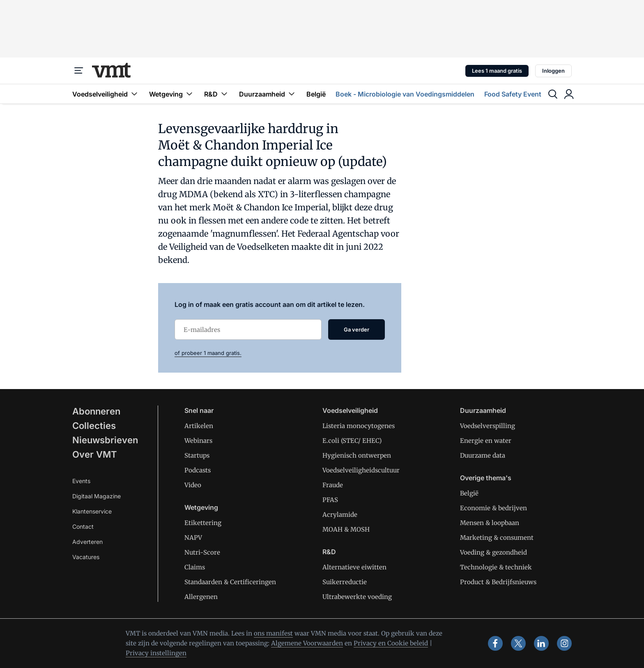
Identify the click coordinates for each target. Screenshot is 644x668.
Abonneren (96, 411)
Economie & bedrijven (493, 508)
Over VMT (95, 454)
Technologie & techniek (496, 567)
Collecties (94, 426)
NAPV (193, 538)
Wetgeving (172, 94)
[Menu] (79, 71)
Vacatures (86, 557)
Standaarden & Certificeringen (230, 582)
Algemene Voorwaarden (307, 643)
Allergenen (201, 597)
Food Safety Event (513, 94)
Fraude (333, 485)
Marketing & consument (497, 538)
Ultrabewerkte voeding (357, 597)
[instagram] (564, 643)
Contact (83, 526)
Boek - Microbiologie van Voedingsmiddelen (405, 94)
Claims (195, 567)
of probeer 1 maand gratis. (208, 353)
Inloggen (553, 71)
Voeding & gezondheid (493, 552)
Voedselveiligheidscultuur (361, 470)
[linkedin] (541, 643)
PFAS (330, 500)
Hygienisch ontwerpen (357, 455)
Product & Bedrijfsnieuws (498, 582)
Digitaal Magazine (97, 496)
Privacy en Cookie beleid (391, 643)
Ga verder (356, 329)
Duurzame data (483, 455)
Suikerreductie (345, 582)
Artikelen (199, 426)
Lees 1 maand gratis (497, 71)
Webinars (198, 441)
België (316, 94)
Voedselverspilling (488, 426)
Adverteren (87, 542)
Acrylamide (340, 515)
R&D (217, 94)
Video (193, 485)
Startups (197, 455)
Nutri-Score (202, 552)
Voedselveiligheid (106, 94)
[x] (518, 643)
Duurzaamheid (268, 94)
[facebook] (495, 643)
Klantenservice (92, 511)
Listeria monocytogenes (359, 426)
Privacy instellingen (156, 653)
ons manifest (273, 633)
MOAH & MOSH (346, 529)
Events (81, 481)
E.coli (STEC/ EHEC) (352, 441)
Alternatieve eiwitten (354, 567)
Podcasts (198, 470)
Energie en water (486, 441)
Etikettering (203, 523)
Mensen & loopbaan (490, 523)
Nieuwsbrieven (105, 440)
